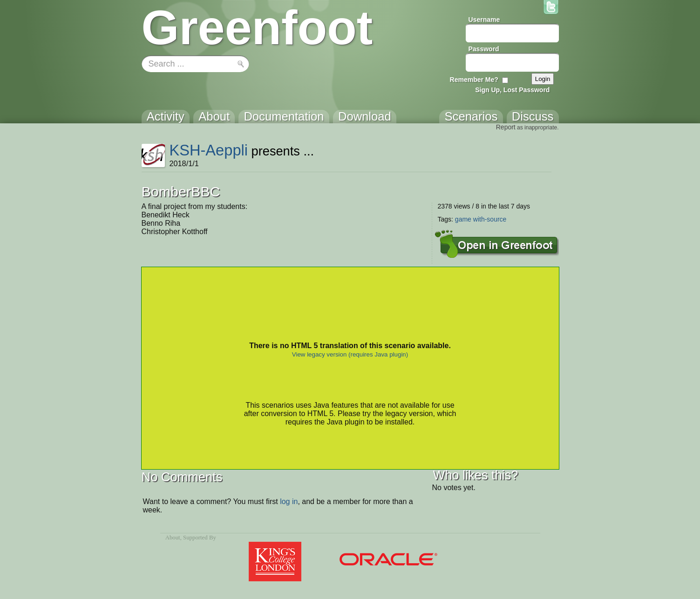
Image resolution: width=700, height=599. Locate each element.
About (173, 538)
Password (484, 49)
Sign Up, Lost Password (512, 90)
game (463, 219)
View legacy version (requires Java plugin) (350, 354)
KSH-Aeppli (208, 150)
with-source (490, 219)
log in (289, 501)
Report (506, 127)
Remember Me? (474, 80)
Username (484, 20)
